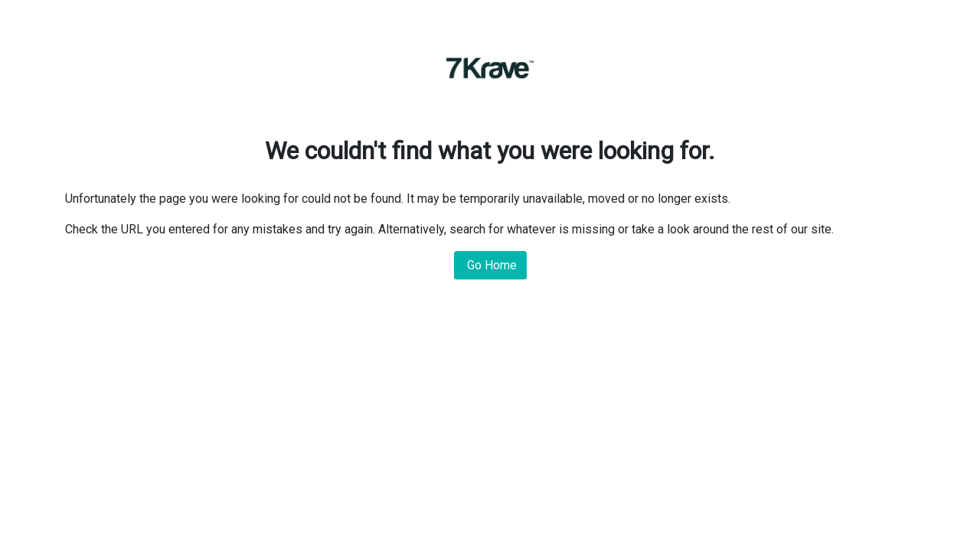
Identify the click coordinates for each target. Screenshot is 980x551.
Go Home (490, 265)
